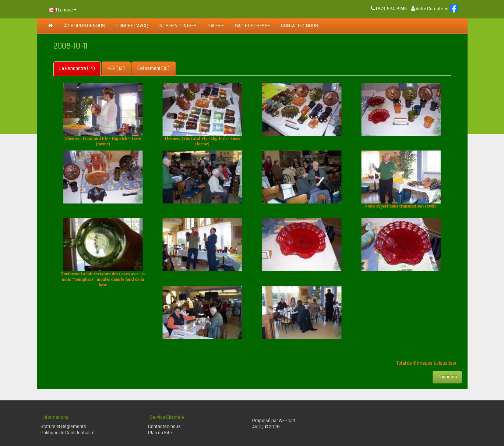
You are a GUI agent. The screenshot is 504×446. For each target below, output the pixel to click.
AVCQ (258, 427)
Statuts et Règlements (63, 427)
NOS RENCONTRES (178, 26)
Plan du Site (160, 433)
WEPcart (287, 421)
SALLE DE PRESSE (252, 26)
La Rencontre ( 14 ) (77, 69)
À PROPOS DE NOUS (84, 26)
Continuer (447, 377)
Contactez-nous (299, 26)
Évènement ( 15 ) (154, 69)
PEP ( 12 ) (116, 69)
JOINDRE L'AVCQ (132, 26)
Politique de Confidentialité (68, 433)
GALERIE (216, 26)
